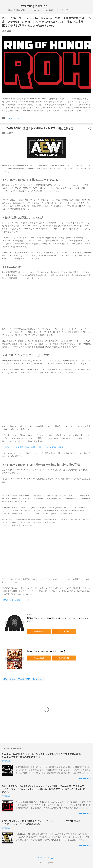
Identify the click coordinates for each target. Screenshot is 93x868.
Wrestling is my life (34, 6)
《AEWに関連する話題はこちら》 (16, 600)
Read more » (85, 778)
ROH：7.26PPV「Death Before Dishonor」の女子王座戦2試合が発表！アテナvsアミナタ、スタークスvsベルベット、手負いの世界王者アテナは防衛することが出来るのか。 (43, 22)
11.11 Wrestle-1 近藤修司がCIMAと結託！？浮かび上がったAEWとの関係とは (35, 447)
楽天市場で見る (62, 631)
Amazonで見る (38, 631)
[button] (90, 18)
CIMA (12, 679)
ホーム (65, 9)
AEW (5, 679)
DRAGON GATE (24, 679)
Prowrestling (38, 679)
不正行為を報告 (46, 863)
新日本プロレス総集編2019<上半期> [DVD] (46, 651)
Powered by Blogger (46, 858)
